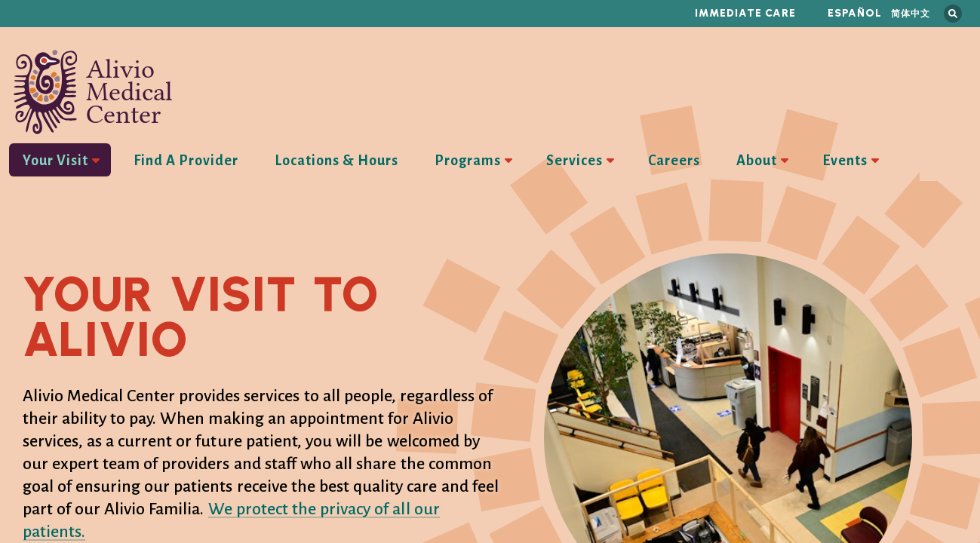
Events (845, 161)
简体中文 (911, 13)
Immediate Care (745, 13)
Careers (674, 161)
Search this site (953, 14)
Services (574, 161)
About (757, 161)
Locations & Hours (336, 161)
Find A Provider (186, 161)
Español (855, 13)
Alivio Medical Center (93, 92)
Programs (468, 161)
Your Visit (55, 161)
